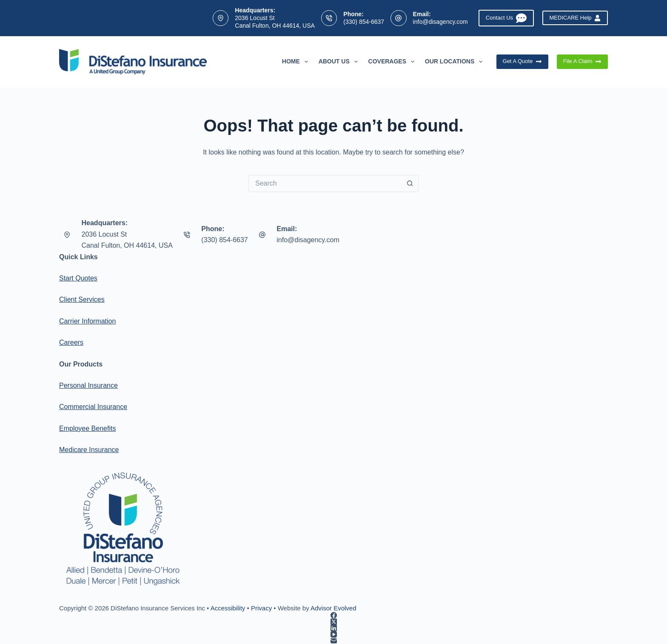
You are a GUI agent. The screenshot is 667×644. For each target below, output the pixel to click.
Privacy (261, 608)
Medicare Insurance (89, 450)
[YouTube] (333, 634)
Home (297, 62)
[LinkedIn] (333, 628)
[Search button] (410, 183)
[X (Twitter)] (333, 622)
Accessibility (228, 608)
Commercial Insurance (93, 407)
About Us (340, 62)
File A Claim (582, 61)
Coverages (393, 62)
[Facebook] (333, 615)
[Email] (333, 641)
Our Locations (455, 62)
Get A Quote (522, 61)
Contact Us (506, 18)
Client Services (82, 299)
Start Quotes (78, 278)
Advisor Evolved (333, 608)
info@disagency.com (440, 22)
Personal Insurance (88, 385)
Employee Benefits (87, 428)
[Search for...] (325, 183)
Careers (71, 342)
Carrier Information (87, 321)
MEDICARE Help (575, 18)
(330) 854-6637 (364, 22)
